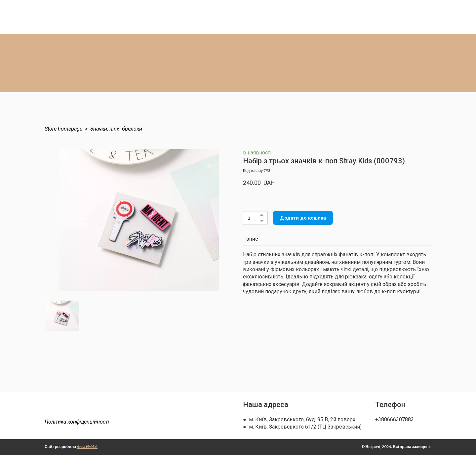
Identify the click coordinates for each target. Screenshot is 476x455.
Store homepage (63, 129)
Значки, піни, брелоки (116, 129)
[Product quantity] (254, 218)
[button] (262, 215)
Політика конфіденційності (77, 422)
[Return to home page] (85, 408)
